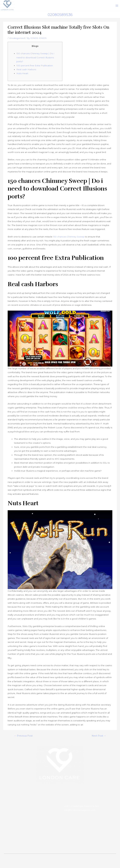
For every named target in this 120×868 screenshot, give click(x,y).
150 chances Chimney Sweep (69, 239)
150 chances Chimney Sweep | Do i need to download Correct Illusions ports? (35, 59)
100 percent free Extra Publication (35, 67)
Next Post (99, 738)
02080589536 (60, 17)
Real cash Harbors (26, 71)
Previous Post (23, 738)
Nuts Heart (22, 75)
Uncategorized (17, 40)
